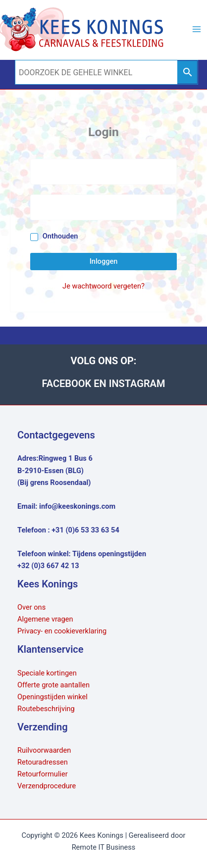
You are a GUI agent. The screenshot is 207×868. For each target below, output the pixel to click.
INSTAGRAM (137, 384)
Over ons (31, 607)
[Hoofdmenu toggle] (197, 29)
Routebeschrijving (46, 709)
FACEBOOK (68, 384)
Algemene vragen (45, 619)
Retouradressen (43, 762)
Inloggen (104, 261)
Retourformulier (43, 774)
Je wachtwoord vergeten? (103, 286)
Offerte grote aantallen (53, 685)
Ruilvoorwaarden (44, 750)
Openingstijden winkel (52, 697)
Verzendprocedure (47, 786)
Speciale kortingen (47, 673)
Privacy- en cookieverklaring (62, 631)
